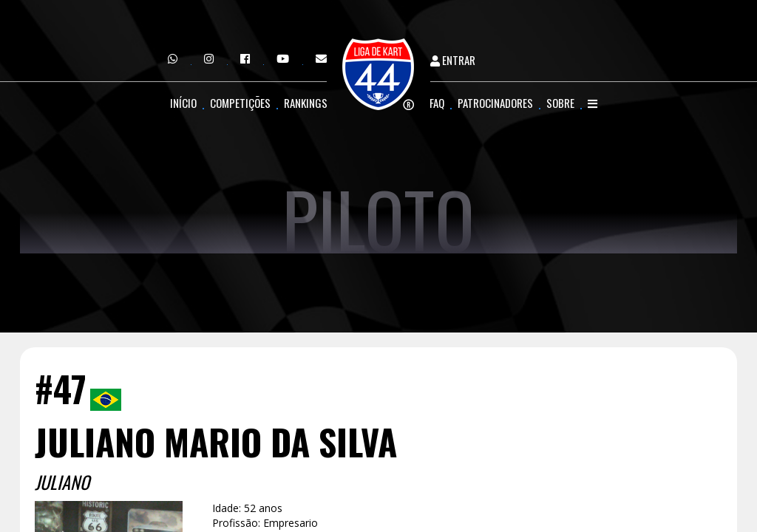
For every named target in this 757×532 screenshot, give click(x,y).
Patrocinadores (495, 103)
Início (183, 103)
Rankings (306, 103)
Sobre (560, 103)
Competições (240, 103)
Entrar (453, 60)
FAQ (437, 103)
